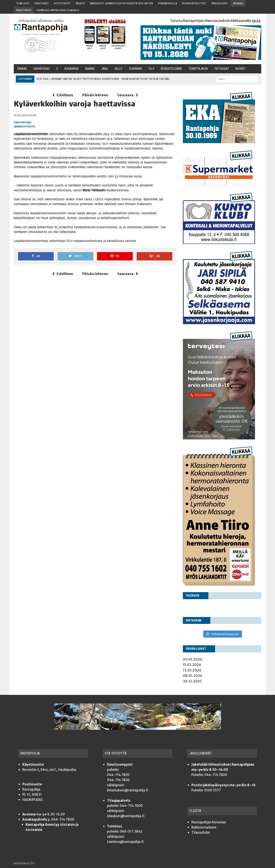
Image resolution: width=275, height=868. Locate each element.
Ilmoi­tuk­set (41, 3)
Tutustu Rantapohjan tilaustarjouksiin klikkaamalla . (215, 21)
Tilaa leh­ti (23, 3)
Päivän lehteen (95, 95)
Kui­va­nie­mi (71, 69)
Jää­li (105, 69)
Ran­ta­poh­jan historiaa (209, 822)
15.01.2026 (192, 665)
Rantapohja (22, 122)
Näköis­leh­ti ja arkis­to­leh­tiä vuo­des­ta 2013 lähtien (121, 3)
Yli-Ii (151, 69)
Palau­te (80, 3)
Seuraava (128, 95)
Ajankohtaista (24, 126)
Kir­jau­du (238, 3)
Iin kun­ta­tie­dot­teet (194, 3)
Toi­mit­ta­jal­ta (198, 69)
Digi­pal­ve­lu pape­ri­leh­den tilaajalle (58, 10)
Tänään (22, 69)
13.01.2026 (192, 670)
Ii (57, 69)
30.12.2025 (192, 681)
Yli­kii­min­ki (135, 69)
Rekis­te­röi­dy (24, 10)
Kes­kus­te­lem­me (171, 69)
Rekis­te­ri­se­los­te (204, 827)
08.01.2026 (192, 676)
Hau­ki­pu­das (42, 69)
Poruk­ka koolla (167, 3)
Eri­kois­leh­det (220, 3)
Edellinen (63, 95)
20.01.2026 (192, 659)
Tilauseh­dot (201, 832)
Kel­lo (118, 69)
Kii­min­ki (90, 69)
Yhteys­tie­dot (62, 3)
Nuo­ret (241, 69)
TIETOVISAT (222, 69)
